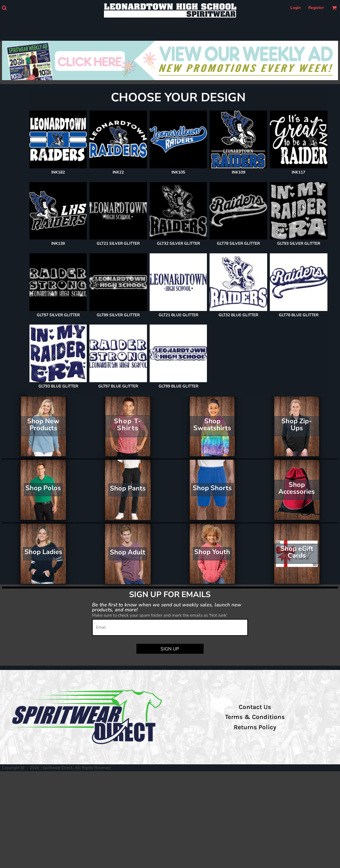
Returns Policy (255, 727)
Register (316, 8)
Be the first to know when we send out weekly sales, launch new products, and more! (167, 607)
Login (295, 8)
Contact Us (255, 707)
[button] (4, 8)
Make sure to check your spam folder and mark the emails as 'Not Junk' (160, 615)
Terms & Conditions (255, 717)
